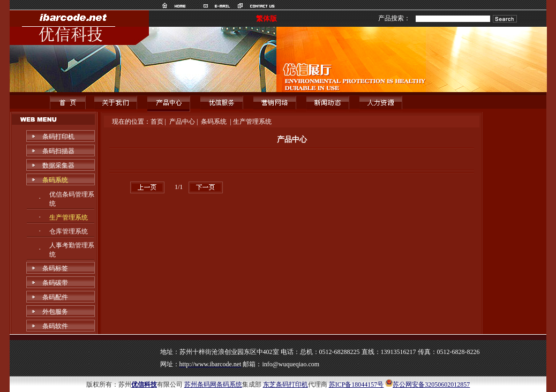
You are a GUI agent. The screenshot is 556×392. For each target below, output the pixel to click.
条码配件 (55, 297)
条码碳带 (55, 283)
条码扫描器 (58, 151)
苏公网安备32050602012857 (431, 385)
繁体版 (266, 18)
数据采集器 (58, 165)
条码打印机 (58, 137)
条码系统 (55, 180)
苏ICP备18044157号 (356, 385)
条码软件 (55, 326)
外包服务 (55, 312)
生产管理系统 (69, 217)
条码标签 (55, 268)
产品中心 (182, 122)
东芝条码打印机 (285, 385)
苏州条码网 (200, 385)
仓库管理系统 (69, 231)
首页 (157, 122)
